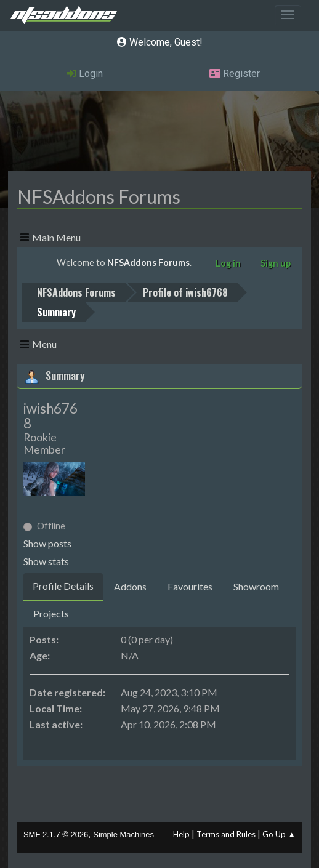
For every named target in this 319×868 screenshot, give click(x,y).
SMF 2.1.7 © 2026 (56, 834)
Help (181, 834)
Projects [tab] (51, 613)
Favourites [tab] (190, 586)
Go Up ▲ (279, 834)
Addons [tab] (130, 586)
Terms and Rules (226, 834)
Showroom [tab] (256, 586)
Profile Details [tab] (63, 586)
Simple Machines (123, 834)
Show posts (47, 543)
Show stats (46, 561)
